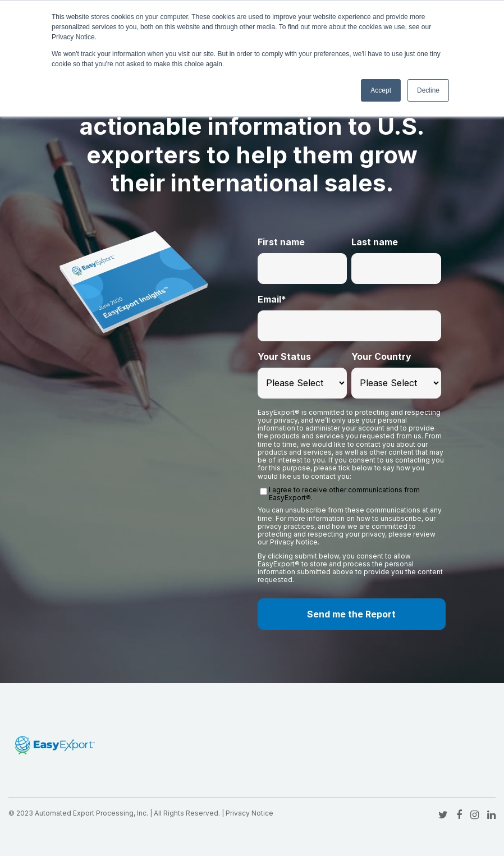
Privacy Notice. (295, 542)
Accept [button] (381, 90)
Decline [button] (428, 90)
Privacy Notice (249, 813)
